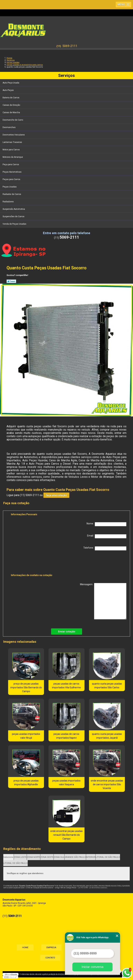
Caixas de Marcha (12, 112)
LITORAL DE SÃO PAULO (108, 857)
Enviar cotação (67, 632)
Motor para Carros (11, 150)
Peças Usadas (10, 187)
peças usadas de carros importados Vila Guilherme (66, 686)
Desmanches (9, 127)
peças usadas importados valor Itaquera (66, 783)
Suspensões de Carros (14, 216)
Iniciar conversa (92, 967)
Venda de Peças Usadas (15, 224)
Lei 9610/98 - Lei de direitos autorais (93, 888)
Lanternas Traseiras (13, 142)
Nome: (107, 524)
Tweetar (11, 281)
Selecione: (8, 857)
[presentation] (33, 563)
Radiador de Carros (12, 194)
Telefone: (105, 548)
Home (25, 947)
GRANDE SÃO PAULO (75, 857)
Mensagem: (103, 601)
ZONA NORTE (34, 857)
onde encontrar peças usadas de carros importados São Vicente (107, 784)
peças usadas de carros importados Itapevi (66, 736)
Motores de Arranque (13, 157)
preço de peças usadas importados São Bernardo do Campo (26, 687)
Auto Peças (8, 90)
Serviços (66, 76)
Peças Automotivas (12, 172)
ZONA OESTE (47, 857)
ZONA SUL (59, 857)
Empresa (51, 947)
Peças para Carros (12, 179)
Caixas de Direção (12, 105)
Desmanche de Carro (13, 120)
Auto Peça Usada (11, 83)
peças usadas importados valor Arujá (26, 736)
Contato (50, 958)
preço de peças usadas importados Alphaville (26, 783)
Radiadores (8, 202)
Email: (107, 536)
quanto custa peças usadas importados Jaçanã (107, 736)
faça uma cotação (56, 495)
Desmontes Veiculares (14, 135)
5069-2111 (70, 46)
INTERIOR (91, 857)
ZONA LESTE (20, 857)
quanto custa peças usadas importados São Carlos (107, 686)
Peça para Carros (11, 164)
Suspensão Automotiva (14, 209)
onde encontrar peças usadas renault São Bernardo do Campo (66, 835)
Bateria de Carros (11, 98)
